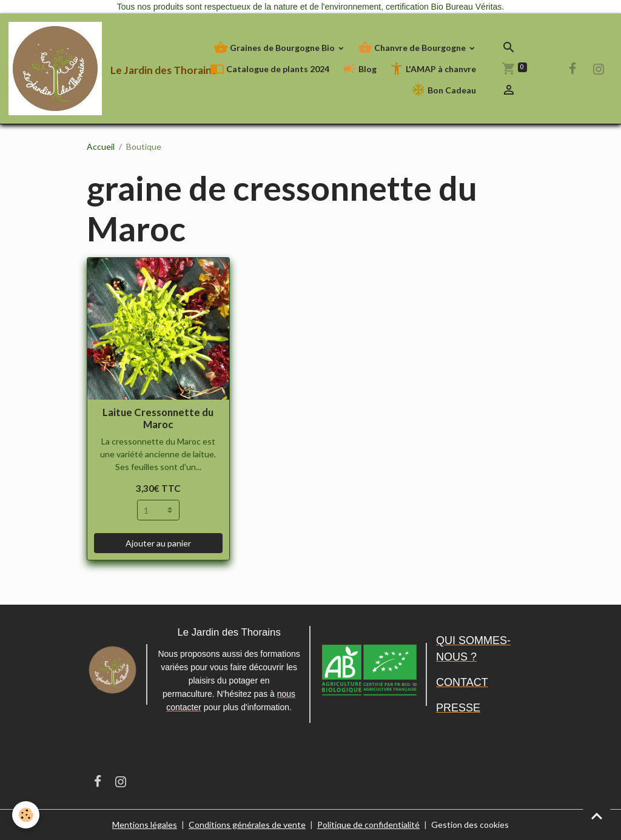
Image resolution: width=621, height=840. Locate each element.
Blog (359, 69)
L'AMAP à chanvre (433, 69)
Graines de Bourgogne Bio (275, 48)
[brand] (71, 69)
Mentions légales (145, 825)
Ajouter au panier (158, 543)
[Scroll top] (597, 816)
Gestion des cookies (470, 825)
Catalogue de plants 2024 (270, 69)
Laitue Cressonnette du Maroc (158, 418)
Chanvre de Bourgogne (413, 48)
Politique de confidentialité (368, 825)
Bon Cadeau (444, 90)
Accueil (101, 146)
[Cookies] (26, 815)
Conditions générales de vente (247, 825)
